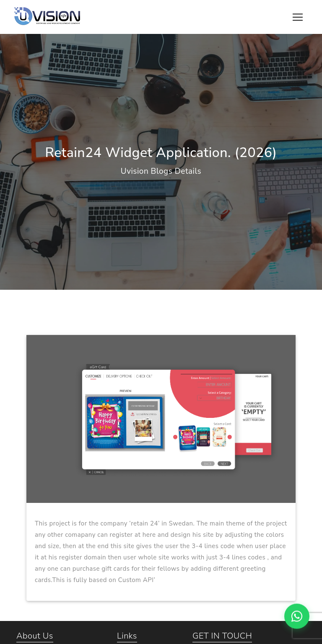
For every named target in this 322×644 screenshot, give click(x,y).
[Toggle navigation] (298, 17)
